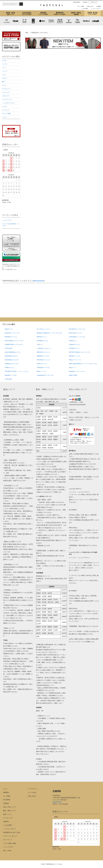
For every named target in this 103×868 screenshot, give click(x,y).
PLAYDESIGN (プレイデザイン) (42, 21)
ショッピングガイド (95, 9)
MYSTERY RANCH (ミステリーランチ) (51, 21)
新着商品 (6, 792)
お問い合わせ (89, 6)
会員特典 (84, 2)
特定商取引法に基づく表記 (12, 832)
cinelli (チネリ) (95, 21)
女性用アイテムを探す (60, 13)
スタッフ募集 (80, 6)
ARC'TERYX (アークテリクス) (7, 21)
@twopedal (39, 281)
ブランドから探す (43, 13)
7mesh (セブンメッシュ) (78, 21)
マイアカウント (33, 789)
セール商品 (7, 796)
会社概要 (98, 6)
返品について (7, 814)
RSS (5, 851)
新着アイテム (10, 13)
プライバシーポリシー (10, 836)
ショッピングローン (7, 220)
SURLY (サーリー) (87, 21)
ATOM (9, 851)
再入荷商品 (7, 800)
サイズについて (8, 818)
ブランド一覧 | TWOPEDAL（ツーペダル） (11, 225)
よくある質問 (84, 9)
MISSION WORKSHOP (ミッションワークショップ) (60, 21)
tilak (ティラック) (15, 21)
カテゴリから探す (27, 13)
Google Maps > (57, 802)
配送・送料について (10, 811)
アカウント (93, 2)
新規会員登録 (76, 2)
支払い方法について (10, 807)
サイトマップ (7, 840)
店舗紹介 (76, 13)
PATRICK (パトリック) (69, 21)
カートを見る (32, 792)
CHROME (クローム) (33, 21)
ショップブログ (92, 13)
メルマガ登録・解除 (10, 843)
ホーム (5, 789)
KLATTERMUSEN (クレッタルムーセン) (24, 21)
